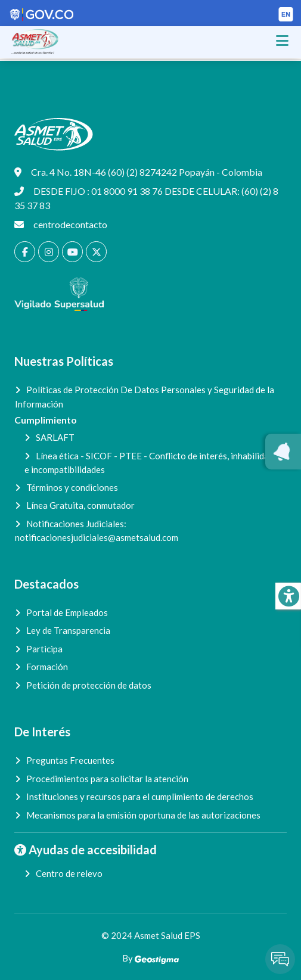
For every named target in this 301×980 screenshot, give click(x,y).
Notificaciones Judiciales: (97, 531)
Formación (47, 667)
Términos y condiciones (72, 487)
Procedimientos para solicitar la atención (107, 779)
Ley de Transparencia (68, 630)
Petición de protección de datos (89, 685)
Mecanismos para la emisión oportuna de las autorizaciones (143, 815)
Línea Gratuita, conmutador (80, 505)
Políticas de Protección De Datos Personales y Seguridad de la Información (145, 397)
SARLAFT (55, 437)
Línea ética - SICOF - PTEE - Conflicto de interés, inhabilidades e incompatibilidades (153, 463)
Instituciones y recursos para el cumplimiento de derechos (140, 797)
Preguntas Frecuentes (70, 760)
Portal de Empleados (67, 612)
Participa (44, 649)
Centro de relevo (69, 873)
